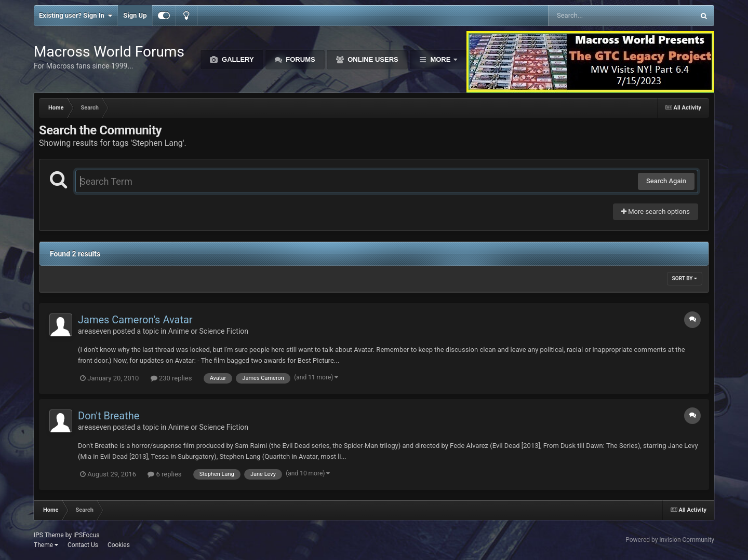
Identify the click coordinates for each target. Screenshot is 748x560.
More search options (656, 211)
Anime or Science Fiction (208, 331)
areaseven (95, 331)
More (440, 59)
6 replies (164, 474)
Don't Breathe (109, 416)
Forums (300, 59)
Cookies (119, 545)
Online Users (372, 59)
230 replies (171, 378)
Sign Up (135, 15)
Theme (46, 545)
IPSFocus (86, 535)
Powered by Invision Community (670, 540)
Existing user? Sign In (76, 16)
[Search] (595, 16)
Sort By (685, 278)
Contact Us (83, 545)
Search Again (666, 181)
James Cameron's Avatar (135, 320)
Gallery (237, 59)
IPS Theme (49, 535)
